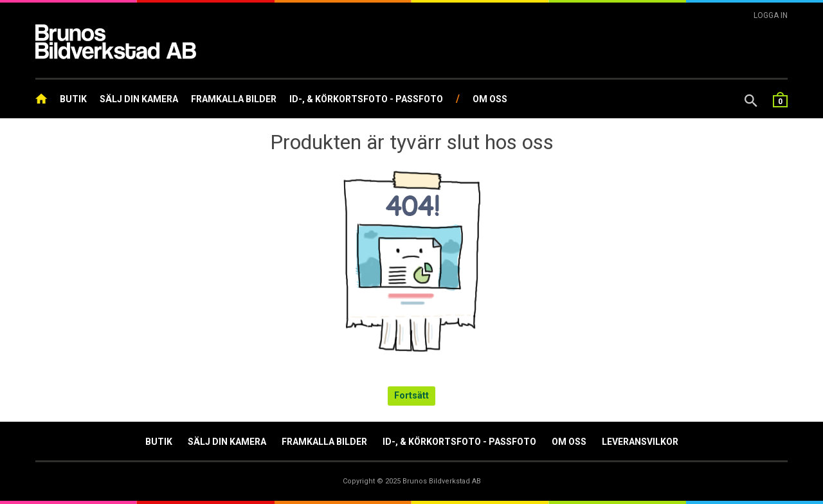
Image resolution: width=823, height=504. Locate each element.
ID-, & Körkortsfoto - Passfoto (366, 99)
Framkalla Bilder (234, 99)
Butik (73, 99)
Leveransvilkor (640, 442)
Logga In (771, 15)
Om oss (490, 99)
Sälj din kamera (139, 99)
